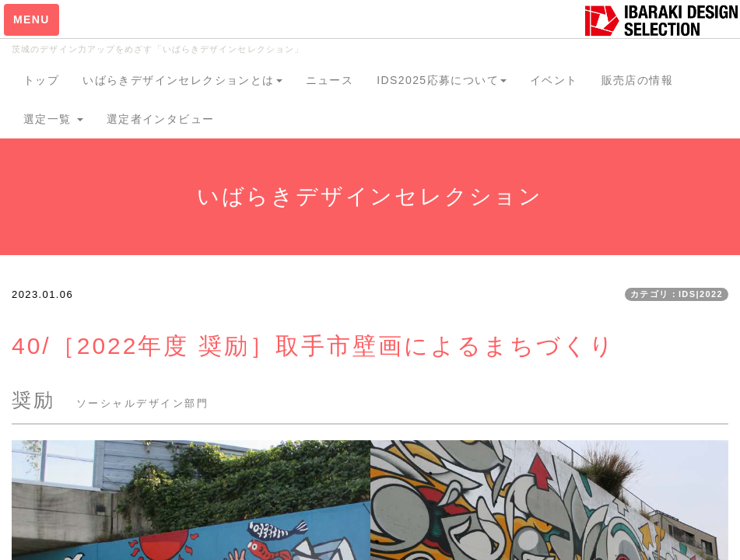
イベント (554, 80)
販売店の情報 (637, 80)
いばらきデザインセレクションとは (182, 80)
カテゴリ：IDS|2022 (677, 294)
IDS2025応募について (442, 80)
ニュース (330, 80)
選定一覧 (53, 119)
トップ (41, 80)
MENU (32, 19)
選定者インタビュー (161, 119)
